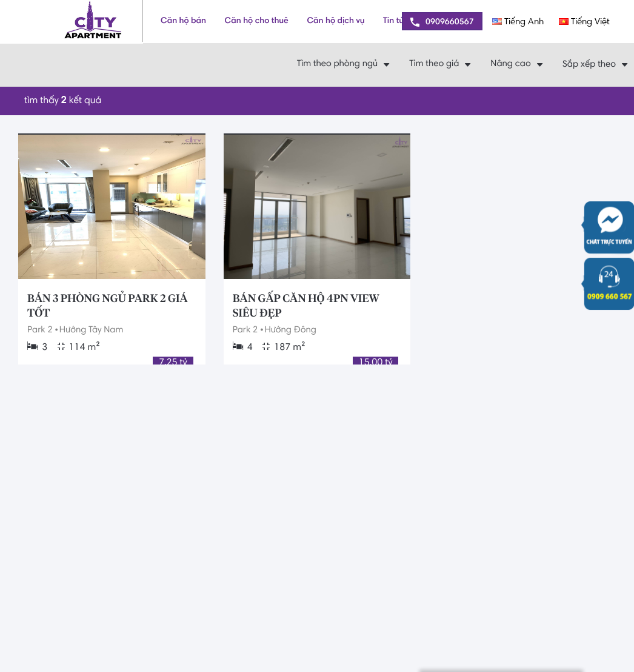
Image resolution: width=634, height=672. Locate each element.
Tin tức (396, 21)
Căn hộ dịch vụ (335, 21)
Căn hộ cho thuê (257, 21)
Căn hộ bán (183, 21)
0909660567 (442, 22)
